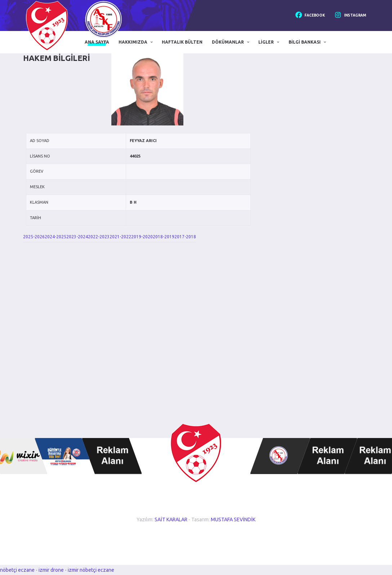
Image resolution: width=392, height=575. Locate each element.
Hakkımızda (133, 42)
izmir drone (51, 570)
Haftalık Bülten (182, 42)
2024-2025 (55, 237)
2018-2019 (164, 237)
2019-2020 (142, 237)
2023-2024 (77, 237)
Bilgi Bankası (305, 42)
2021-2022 (120, 237)
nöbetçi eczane (17, 570)
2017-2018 (185, 237)
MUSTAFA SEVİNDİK (233, 519)
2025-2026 (34, 237)
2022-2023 (99, 237)
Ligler (266, 42)
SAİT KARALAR (171, 519)
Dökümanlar (228, 42)
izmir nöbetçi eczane (91, 570)
